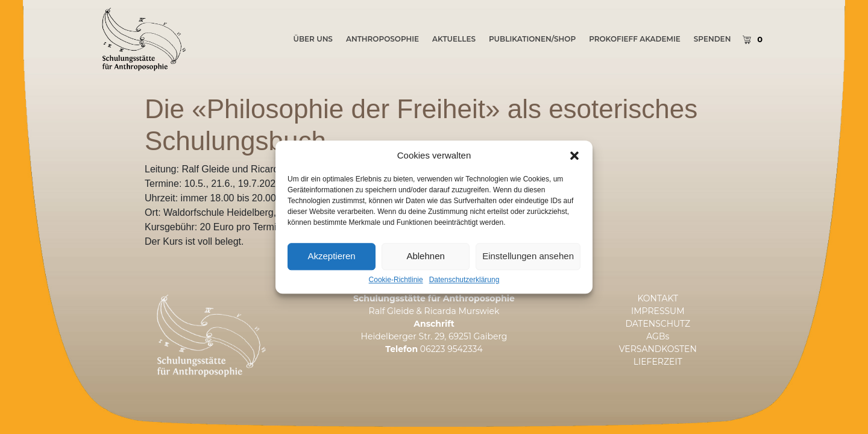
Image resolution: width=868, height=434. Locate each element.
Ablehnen (425, 273)
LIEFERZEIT (658, 362)
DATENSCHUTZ (658, 324)
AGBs (658, 336)
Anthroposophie (382, 39)
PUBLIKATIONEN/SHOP (532, 39)
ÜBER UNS (313, 39)
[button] (574, 173)
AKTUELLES (454, 39)
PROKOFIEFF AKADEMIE (635, 39)
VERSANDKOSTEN (658, 349)
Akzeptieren (331, 273)
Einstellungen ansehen (528, 273)
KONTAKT (658, 298)
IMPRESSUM (658, 311)
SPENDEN (712, 39)
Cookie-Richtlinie (396, 297)
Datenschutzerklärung (464, 297)
